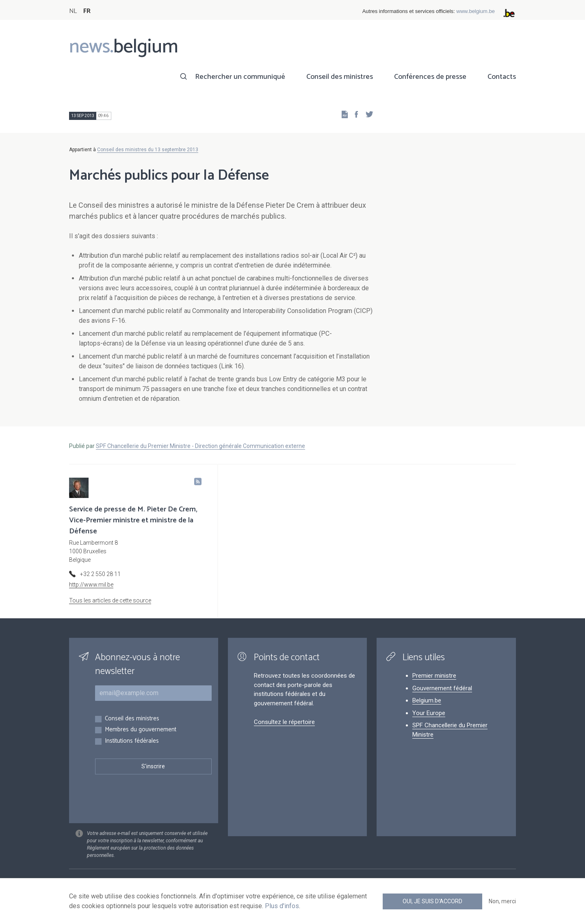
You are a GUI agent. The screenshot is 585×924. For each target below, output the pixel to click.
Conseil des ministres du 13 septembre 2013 (148, 150)
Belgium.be (427, 700)
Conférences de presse (430, 77)
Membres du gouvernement (141, 730)
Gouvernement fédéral (442, 688)
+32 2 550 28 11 (100, 574)
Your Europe (429, 713)
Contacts (502, 77)
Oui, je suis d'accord (432, 901)
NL (73, 11)
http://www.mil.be (91, 585)
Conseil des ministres (340, 77)
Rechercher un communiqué (240, 77)
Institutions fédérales (132, 741)
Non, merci (502, 901)
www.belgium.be (476, 11)
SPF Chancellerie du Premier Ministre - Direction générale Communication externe (200, 446)
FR (87, 11)
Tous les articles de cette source (110, 600)
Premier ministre (434, 676)
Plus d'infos (282, 906)
